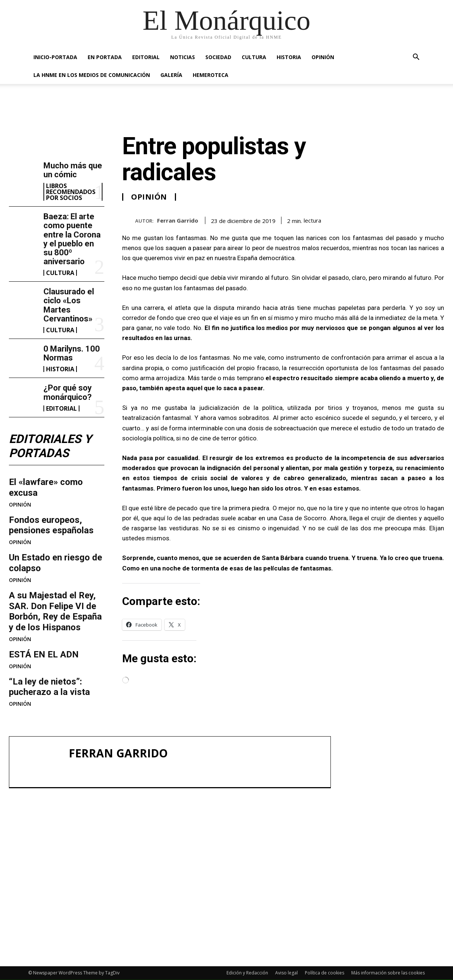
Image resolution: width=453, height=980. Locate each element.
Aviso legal (286, 973)
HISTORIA (289, 57)
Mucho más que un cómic (73, 170)
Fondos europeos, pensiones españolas (51, 525)
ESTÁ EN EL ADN (44, 655)
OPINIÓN (323, 57)
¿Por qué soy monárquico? (68, 392)
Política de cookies (325, 973)
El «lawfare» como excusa (46, 488)
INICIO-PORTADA (55, 57)
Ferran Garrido (178, 220)
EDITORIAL (146, 57)
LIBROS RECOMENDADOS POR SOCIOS (71, 192)
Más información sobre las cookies (388, 973)
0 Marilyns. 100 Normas (72, 353)
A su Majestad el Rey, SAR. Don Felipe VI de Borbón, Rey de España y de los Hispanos (55, 611)
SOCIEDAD (218, 57)
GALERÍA (171, 75)
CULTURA (254, 57)
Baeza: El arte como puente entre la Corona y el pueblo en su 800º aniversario (72, 239)
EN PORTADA (105, 57)
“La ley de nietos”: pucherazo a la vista (49, 687)
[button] (416, 58)
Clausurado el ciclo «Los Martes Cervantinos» (69, 305)
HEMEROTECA (211, 75)
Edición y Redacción (247, 973)
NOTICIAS (182, 57)
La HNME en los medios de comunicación (92, 75)
